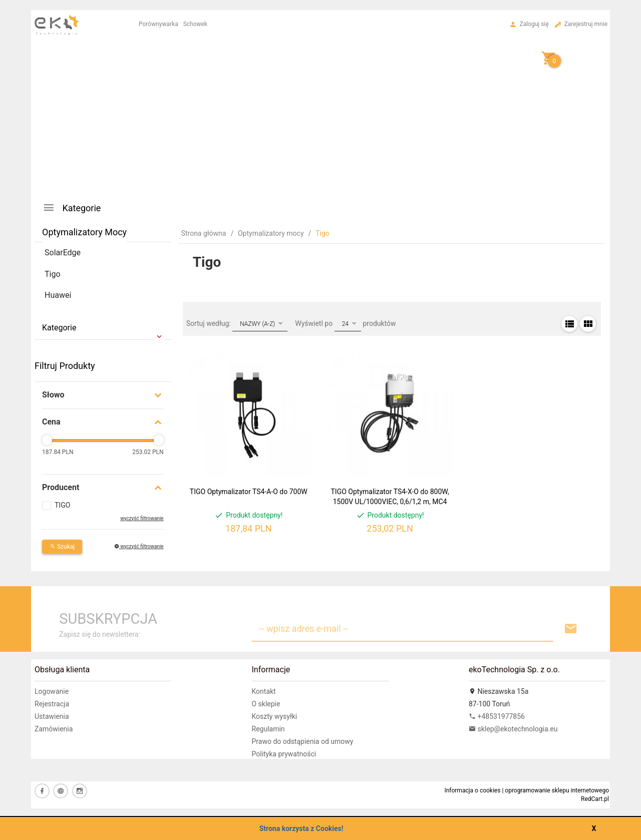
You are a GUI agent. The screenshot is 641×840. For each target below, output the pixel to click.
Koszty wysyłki (275, 716)
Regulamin (268, 729)
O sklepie (266, 704)
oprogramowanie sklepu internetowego (557, 790)
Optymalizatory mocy (84, 232)
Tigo (53, 274)
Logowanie (52, 691)
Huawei (58, 295)
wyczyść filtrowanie (142, 518)
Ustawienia (52, 716)
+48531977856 (497, 716)
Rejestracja (52, 704)
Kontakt (264, 691)
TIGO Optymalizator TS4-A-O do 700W (249, 492)
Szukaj (62, 547)
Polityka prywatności (284, 754)
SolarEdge (63, 253)
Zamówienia (54, 729)
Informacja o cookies (472, 790)
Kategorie (72, 207)
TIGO (62, 505)
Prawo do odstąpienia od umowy (303, 741)
